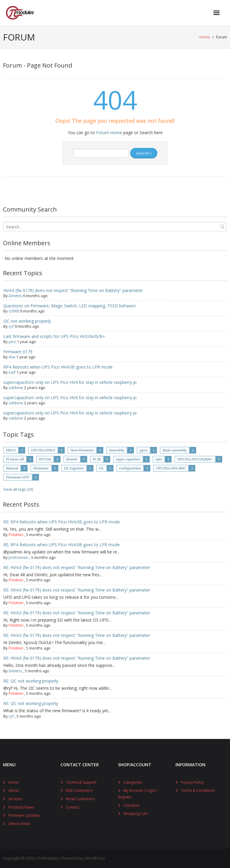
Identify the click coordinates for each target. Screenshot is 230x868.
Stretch (72, 459)
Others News (19, 824)
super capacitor (128, 459)
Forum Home (109, 133)
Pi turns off (15, 459)
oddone (16, 387)
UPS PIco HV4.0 (43, 450)
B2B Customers (79, 790)
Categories (133, 782)
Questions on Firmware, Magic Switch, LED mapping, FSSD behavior (70, 306)
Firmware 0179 (18, 352)
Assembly (117, 450)
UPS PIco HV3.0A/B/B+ (195, 459)
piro (12, 342)
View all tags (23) (18, 489)
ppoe (143, 450)
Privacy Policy (192, 782)
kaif (12, 372)
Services (15, 799)
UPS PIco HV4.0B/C (171, 468)
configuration (130, 468)
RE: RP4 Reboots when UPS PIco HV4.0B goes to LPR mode (62, 522)
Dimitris (15, 296)
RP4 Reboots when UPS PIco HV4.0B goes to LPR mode (58, 367)
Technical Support (81, 782)
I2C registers (74, 468)
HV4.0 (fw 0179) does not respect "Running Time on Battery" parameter (73, 290)
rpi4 (159, 459)
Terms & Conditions (198, 790)
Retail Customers (80, 799)
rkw (12, 357)
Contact (72, 807)
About (14, 790)
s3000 (14, 311)
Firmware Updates (24, 815)
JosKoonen (19, 557)
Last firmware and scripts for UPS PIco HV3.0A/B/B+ (54, 336)
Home (205, 37)
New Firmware (82, 450)
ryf (11, 326)
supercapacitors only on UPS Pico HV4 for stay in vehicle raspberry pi (70, 382)
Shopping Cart (136, 814)
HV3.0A (45, 459)
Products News (21, 807)
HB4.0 (11, 450)
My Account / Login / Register (138, 794)
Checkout (131, 805)
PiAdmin (16, 535)
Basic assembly (175, 450)
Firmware (41, 468)
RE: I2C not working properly (31, 681)
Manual (12, 468)
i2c (102, 468)
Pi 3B (97, 459)
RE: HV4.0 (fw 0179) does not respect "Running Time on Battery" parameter (77, 567)
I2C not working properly (27, 321)
